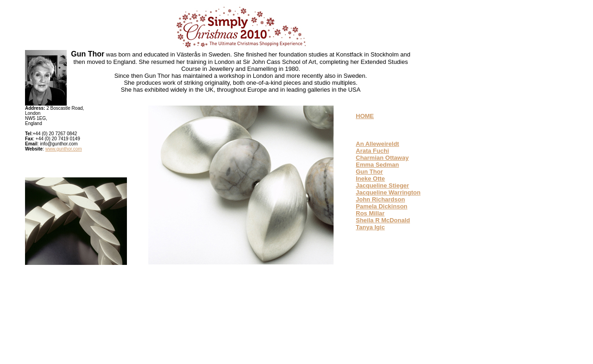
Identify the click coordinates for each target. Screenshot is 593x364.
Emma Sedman (377, 165)
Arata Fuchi (372, 151)
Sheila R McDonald (383, 220)
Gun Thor (369, 172)
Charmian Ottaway (382, 158)
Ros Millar (370, 213)
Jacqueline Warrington (388, 192)
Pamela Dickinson (382, 206)
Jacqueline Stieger (382, 185)
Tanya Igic (370, 227)
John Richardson (380, 199)
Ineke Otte (370, 179)
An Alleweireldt (377, 144)
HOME (365, 116)
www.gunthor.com (64, 149)
